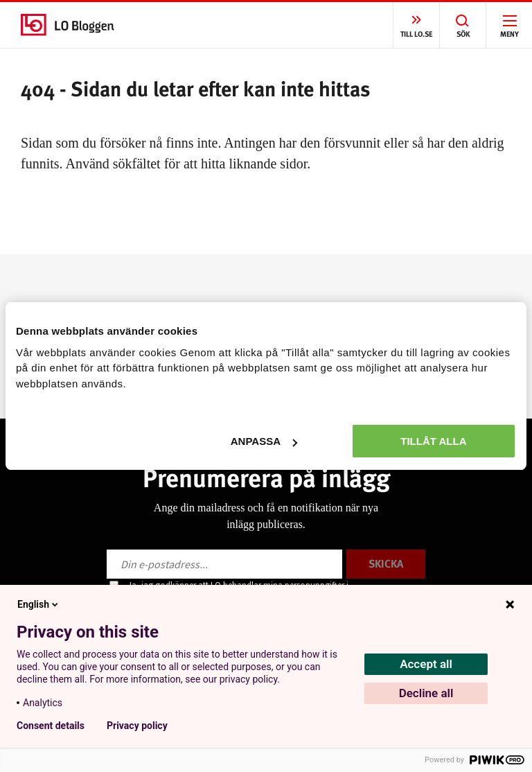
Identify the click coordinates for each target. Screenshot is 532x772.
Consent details (51, 726)
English (39, 604)
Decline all (426, 693)
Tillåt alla (433, 441)
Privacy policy (137, 726)
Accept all (426, 664)
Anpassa (264, 441)
